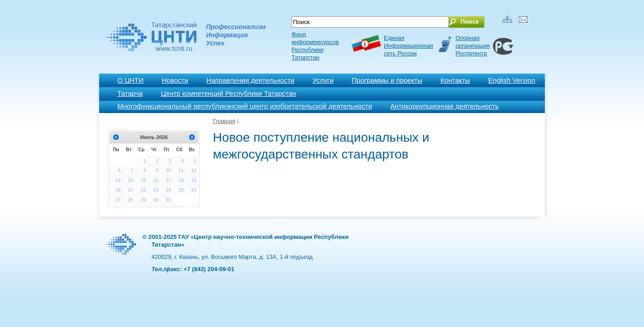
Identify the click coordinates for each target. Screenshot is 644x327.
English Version (511, 80)
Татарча (130, 93)
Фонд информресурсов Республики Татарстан (315, 46)
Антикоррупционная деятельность (444, 106)
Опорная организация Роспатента (473, 46)
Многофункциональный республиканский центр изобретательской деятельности (245, 106)
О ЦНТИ (131, 80)
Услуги (323, 80)
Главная (224, 121)
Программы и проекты (387, 80)
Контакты (455, 80)
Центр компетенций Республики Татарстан (229, 93)
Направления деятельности (250, 80)
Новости (175, 80)
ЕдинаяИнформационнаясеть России (408, 46)
